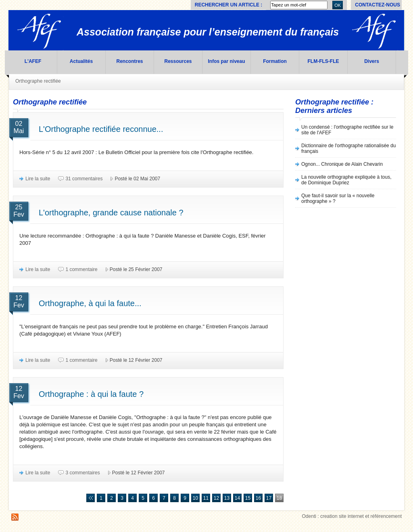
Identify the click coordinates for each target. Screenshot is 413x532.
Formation (275, 61)
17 (269, 498)
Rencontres (129, 61)
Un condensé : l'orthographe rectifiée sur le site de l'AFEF (347, 130)
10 (195, 498)
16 (258, 498)
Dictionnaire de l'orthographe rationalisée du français (348, 148)
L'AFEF (33, 61)
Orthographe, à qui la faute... (90, 303)
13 (227, 498)
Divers (372, 61)
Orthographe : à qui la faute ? (91, 394)
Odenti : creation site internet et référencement (352, 516)
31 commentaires (84, 179)
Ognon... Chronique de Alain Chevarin (342, 164)
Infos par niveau (226, 61)
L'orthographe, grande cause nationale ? (111, 213)
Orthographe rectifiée (38, 81)
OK (338, 5)
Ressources (178, 61)
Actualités (81, 61)
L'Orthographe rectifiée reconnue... (101, 129)
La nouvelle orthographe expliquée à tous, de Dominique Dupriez (346, 180)
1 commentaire (81, 269)
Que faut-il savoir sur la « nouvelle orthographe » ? (338, 198)
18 (279, 498)
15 (248, 498)
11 (206, 498)
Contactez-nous (378, 5)
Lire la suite (38, 179)
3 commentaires (82, 473)
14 (237, 498)
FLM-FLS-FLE (323, 61)
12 (216, 498)
